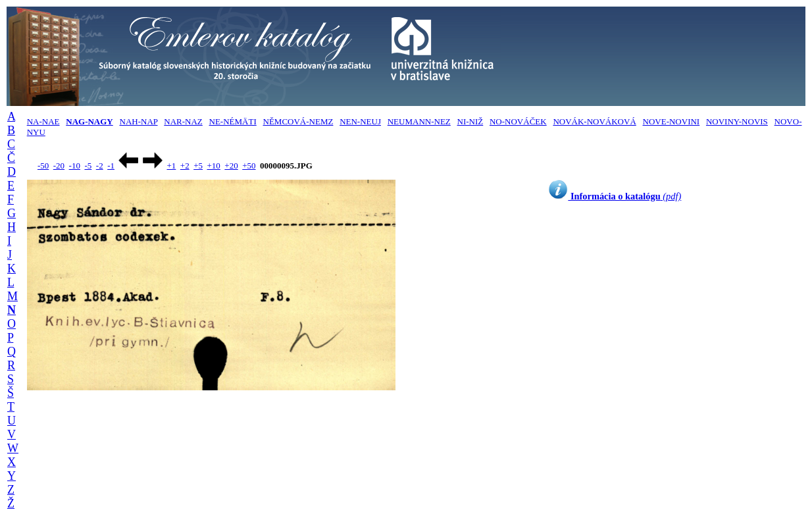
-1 (111, 166)
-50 (43, 166)
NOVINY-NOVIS (737, 121)
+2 (185, 166)
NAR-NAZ (183, 121)
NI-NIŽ (470, 121)
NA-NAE (43, 121)
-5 (88, 166)
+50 (249, 166)
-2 (100, 166)
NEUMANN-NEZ (419, 121)
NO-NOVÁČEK (518, 121)
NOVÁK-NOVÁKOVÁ (594, 121)
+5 (198, 166)
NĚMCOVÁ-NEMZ (298, 121)
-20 (59, 166)
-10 (75, 166)
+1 (171, 166)
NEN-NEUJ (360, 121)
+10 (214, 166)
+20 (231, 166)
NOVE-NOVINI (672, 121)
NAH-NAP (139, 121)
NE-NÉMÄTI (233, 121)
